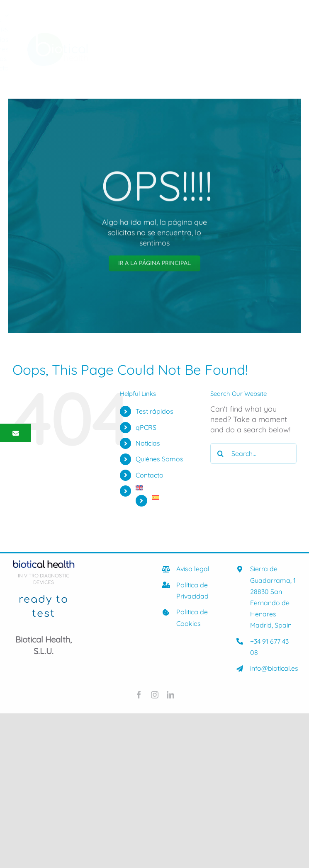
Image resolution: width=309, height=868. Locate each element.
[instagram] (155, 695)
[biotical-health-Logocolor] (57, 36)
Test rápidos (154, 411)
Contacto (150, 475)
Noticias (148, 443)
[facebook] (139, 695)
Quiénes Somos (159, 459)
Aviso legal (193, 569)
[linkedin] (170, 695)
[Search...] (253, 453)
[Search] (221, 453)
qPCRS (146, 427)
